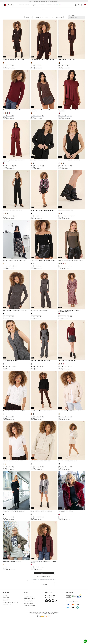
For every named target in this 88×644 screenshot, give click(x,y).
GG (12, 65)
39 (74, 216)
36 (65, 216)
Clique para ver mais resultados (44, 573)
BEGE (3, 264)
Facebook (53, 601)
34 (60, 216)
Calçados (34, 5)
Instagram (46, 601)
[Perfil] (79, 5)
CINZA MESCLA (33, 264)
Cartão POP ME (6, 599)
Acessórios (42, 5)
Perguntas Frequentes (29, 597)
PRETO (8, 113)
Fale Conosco (27, 595)
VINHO (10, 113)
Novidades (21, 5)
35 (62, 216)
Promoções (5, 601)
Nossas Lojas (6, 597)
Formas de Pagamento (29, 598)
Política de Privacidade (29, 605)
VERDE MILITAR (59, 264)
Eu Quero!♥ (44, 584)
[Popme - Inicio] (8, 5)
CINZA (3, 364)
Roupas (27, 5)
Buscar (76, 5)
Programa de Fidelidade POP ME (10, 602)
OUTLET (58, 5)
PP (32, 116)
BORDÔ (63, 364)
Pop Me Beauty (50, 5)
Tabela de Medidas (28, 604)
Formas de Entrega (28, 600)
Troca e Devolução (28, 602)
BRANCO (59, 163)
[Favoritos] (82, 5)
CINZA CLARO (31, 464)
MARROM (3, 63)
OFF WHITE (3, 113)
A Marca (5, 596)
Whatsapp (85, 641)
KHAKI (3, 564)
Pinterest (50, 601)
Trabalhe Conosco (7, 604)
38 (71, 216)
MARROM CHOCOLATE (67, 264)
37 (68, 216)
